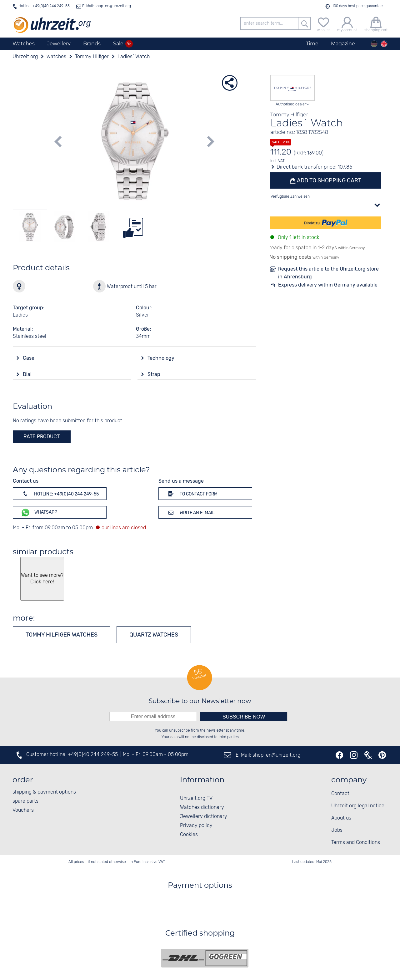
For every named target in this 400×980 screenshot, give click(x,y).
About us (341, 818)
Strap (155, 374)
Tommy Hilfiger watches (62, 635)
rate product (42, 437)
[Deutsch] (374, 44)
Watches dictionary (202, 807)
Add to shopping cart (329, 180)
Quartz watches (154, 635)
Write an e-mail (190, 512)
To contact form (192, 494)
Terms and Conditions (356, 843)
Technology (162, 358)
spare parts (25, 801)
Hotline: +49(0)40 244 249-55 (44, 6)
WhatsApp (39, 513)
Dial (28, 374)
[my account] (347, 24)
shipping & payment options (44, 792)
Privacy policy (196, 826)
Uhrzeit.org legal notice (358, 806)
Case (29, 358)
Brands (92, 44)
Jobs (337, 830)
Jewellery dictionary (204, 817)
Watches (24, 44)
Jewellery (59, 44)
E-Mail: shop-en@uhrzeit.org (106, 6)
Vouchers (23, 810)
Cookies (189, 835)
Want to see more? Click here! (42, 579)
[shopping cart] (376, 24)
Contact (340, 794)
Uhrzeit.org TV (196, 798)
